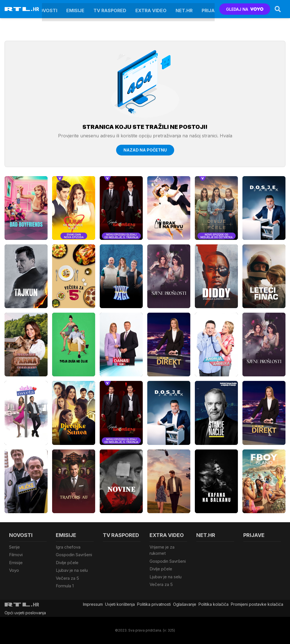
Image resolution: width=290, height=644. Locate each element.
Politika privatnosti (154, 604)
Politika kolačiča (214, 604)
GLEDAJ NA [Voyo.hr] (245, 9)
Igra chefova (68, 547)
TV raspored (110, 9)
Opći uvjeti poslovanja (25, 613)
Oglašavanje (185, 604)
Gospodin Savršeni (74, 555)
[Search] (278, 9)
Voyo (14, 570)
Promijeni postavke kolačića (257, 604)
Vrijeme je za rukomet (162, 550)
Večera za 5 (67, 578)
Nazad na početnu (145, 150)
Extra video (151, 9)
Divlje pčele (67, 563)
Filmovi (16, 555)
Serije (14, 547)
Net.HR (184, 9)
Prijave (211, 9)
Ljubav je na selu (72, 570)
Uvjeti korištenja (120, 604)
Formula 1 (65, 586)
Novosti (47, 9)
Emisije (75, 9)
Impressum (93, 604)
